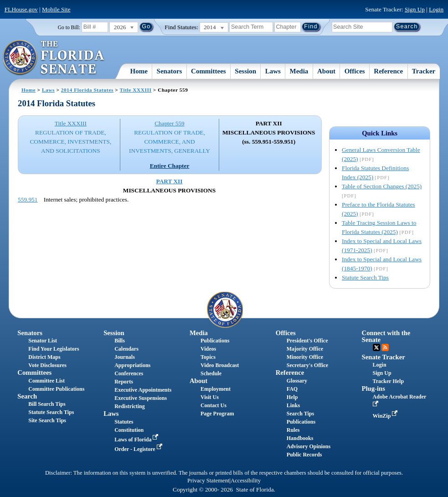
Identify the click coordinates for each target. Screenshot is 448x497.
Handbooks (300, 438)
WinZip (386, 416)
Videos (208, 349)
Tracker (424, 71)
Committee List (46, 381)
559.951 (28, 199)
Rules (293, 430)
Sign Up (415, 9)
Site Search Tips (47, 420)
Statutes (124, 422)
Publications (215, 341)
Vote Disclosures (47, 365)
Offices (355, 71)
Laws (273, 71)
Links (293, 405)
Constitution (129, 430)
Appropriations (132, 365)
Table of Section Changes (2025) (382, 186)
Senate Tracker (384, 357)
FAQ (292, 389)
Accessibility (246, 481)
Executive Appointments (143, 390)
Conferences (129, 373)
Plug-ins (373, 388)
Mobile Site (56, 9)
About (326, 71)
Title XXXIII (136, 90)
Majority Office (305, 349)
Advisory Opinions (309, 446)
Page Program (217, 414)
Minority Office (305, 357)
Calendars (126, 349)
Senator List (43, 341)
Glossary (297, 381)
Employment (216, 389)
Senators (170, 71)
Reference (388, 71)
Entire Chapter (170, 166)
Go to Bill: (69, 27)
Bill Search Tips (47, 404)
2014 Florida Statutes (87, 90)
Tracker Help (389, 381)
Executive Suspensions (141, 398)
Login (436, 9)
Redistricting (130, 406)
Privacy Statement (208, 481)
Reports (124, 382)
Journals (125, 357)
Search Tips (300, 414)
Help (292, 397)
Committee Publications (56, 389)
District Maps (44, 357)
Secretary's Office (307, 365)
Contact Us (214, 405)
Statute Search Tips (365, 277)
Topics (208, 357)
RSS (385, 347)
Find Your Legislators (54, 349)
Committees (209, 71)
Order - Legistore (139, 449)
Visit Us (210, 397)
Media (299, 71)
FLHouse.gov (21, 9)
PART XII (170, 181)
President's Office (307, 341)
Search (27, 396)
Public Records (304, 455)
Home (139, 71)
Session (245, 71)
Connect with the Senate (386, 336)
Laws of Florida (137, 440)
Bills (120, 341)
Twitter (376, 347)
